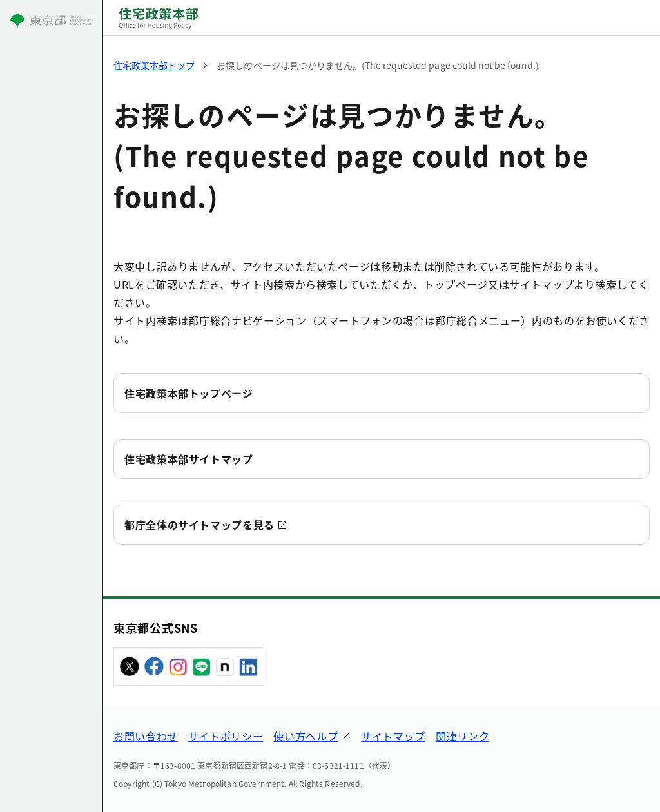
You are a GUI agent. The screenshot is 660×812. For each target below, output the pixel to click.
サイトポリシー (226, 736)
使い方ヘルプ (306, 736)
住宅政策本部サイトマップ (189, 459)
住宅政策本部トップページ (189, 393)
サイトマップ (393, 736)
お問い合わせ (146, 736)
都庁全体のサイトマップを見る (199, 525)
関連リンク (462, 736)
